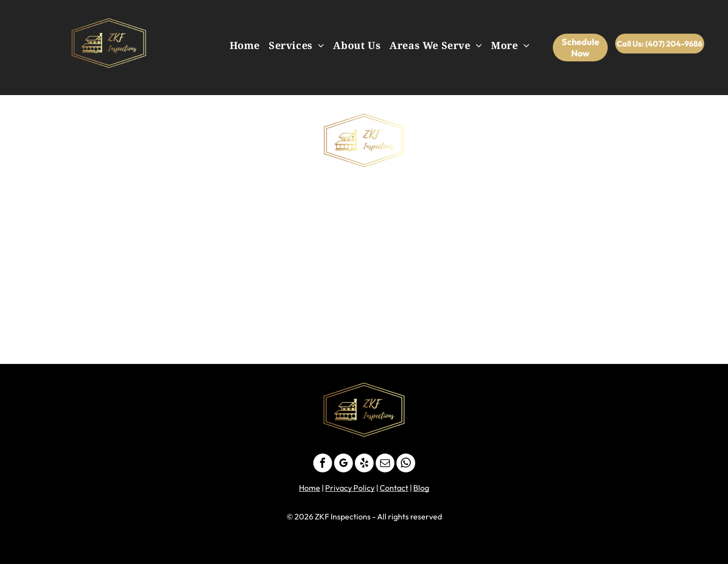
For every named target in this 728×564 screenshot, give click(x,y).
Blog (421, 488)
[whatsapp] (406, 464)
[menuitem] (245, 46)
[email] (385, 464)
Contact (394, 488)
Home (310, 488)
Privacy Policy (350, 488)
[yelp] (364, 464)
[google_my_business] (343, 464)
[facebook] (323, 464)
